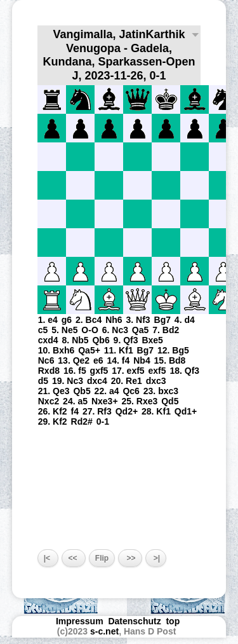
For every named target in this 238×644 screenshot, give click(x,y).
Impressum (80, 621)
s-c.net (104, 631)
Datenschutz (134, 621)
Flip (102, 558)
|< (48, 558)
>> (130, 558)
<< (73, 558)
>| (156, 558)
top (174, 621)
